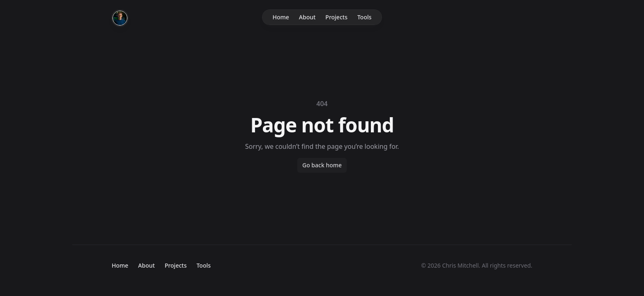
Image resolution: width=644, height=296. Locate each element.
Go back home (322, 165)
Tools (365, 17)
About (307, 17)
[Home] (120, 18)
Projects (336, 17)
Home (281, 17)
